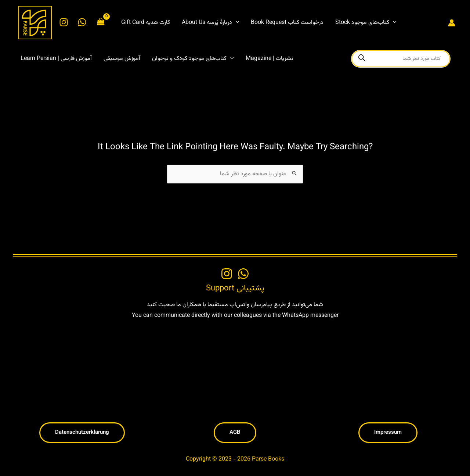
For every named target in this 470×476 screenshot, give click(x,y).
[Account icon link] (452, 23)
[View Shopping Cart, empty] (101, 23)
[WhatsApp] (82, 22)
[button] (236, 23)
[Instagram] (64, 22)
